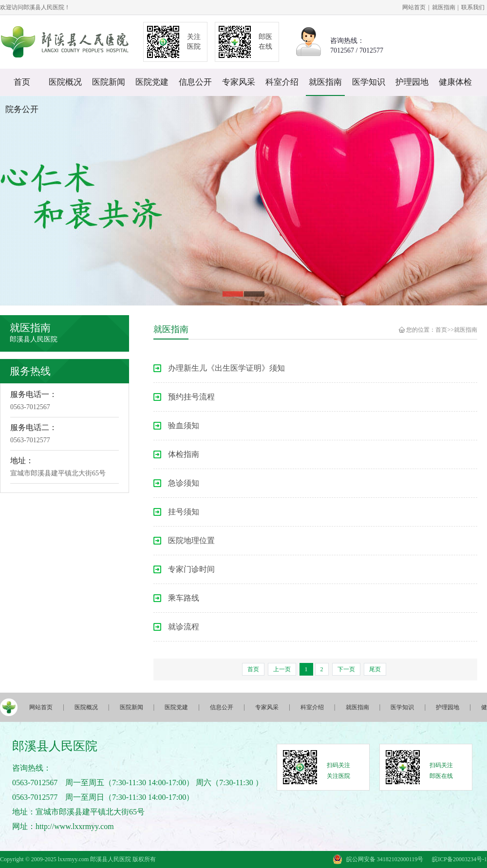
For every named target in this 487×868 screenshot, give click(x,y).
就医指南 (444, 7)
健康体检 (455, 82)
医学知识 (369, 82)
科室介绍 (282, 82)
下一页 (346, 669)
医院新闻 (109, 82)
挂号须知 (184, 512)
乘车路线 (184, 598)
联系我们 (473, 7)
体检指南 (184, 454)
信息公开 (195, 82)
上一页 (282, 669)
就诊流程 (184, 627)
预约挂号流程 (191, 397)
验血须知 (184, 425)
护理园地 (412, 82)
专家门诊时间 (191, 569)
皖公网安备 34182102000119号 (385, 859)
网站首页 (414, 7)
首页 (22, 82)
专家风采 (239, 82)
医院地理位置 (191, 540)
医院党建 (152, 82)
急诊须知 (184, 483)
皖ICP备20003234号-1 (459, 859)
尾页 (375, 669)
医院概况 (65, 82)
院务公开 (22, 109)
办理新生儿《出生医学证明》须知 (226, 368)
